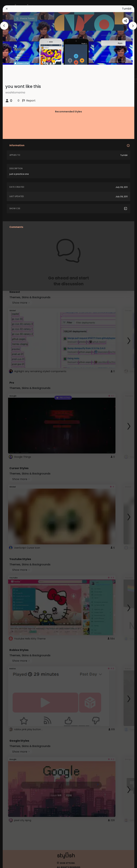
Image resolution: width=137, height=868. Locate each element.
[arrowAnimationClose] (4, 26)
